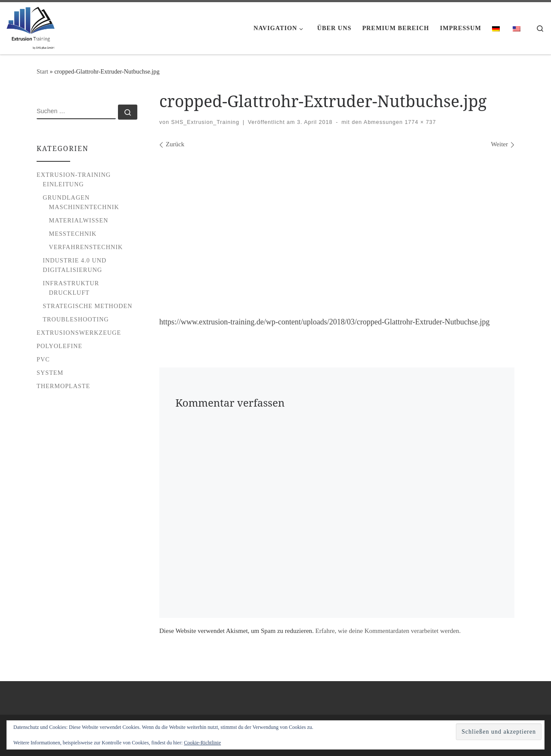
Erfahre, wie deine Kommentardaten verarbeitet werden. (388, 631)
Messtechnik (73, 234)
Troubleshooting (76, 319)
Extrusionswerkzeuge (79, 333)
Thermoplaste (63, 386)
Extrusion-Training (74, 175)
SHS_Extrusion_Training (205, 122)
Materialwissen (79, 220)
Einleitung (63, 184)
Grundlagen (66, 197)
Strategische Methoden (87, 306)
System (50, 373)
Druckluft (70, 293)
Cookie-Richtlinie (202, 743)
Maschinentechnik (84, 207)
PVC (43, 359)
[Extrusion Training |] (31, 26)
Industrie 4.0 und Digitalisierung (74, 265)
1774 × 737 (419, 122)
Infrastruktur (71, 283)
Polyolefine (59, 346)
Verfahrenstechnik (86, 247)
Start (42, 71)
